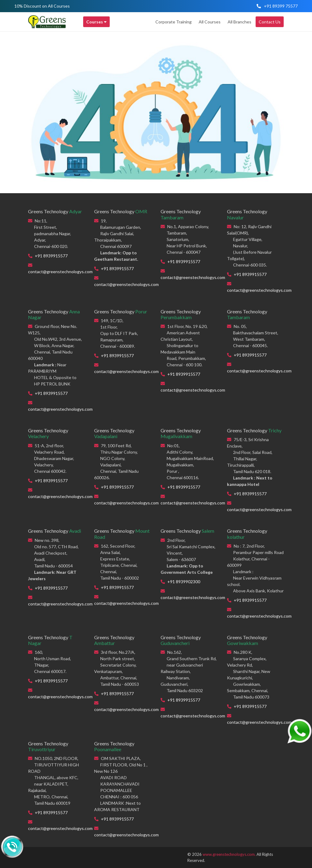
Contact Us (270, 22)
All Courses (210, 22)
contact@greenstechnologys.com (60, 272)
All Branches (239, 22)
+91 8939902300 (184, 582)
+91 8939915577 (51, 256)
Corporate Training (174, 22)
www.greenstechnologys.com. (229, 854)
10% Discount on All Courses (42, 6)
